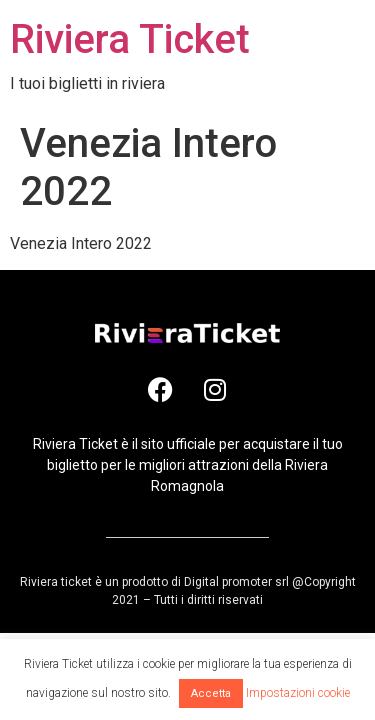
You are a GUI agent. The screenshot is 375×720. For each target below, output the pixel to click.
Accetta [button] (211, 693)
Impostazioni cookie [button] (298, 693)
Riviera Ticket (130, 39)
